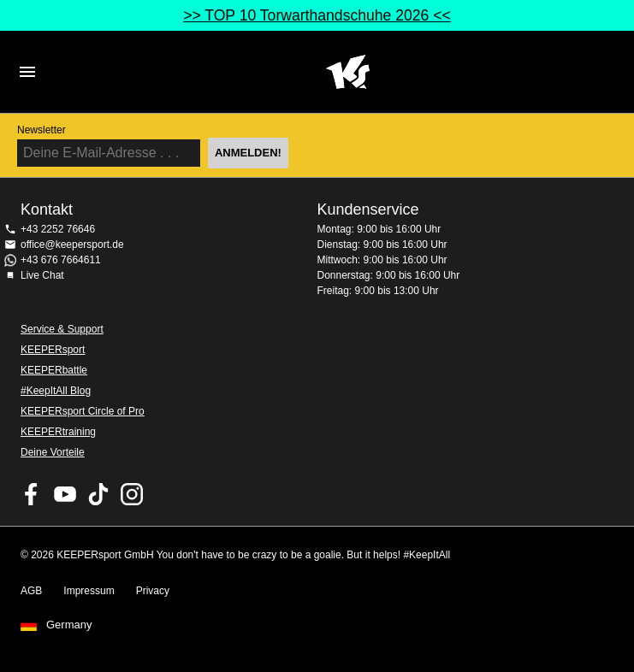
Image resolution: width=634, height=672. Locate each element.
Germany (69, 625)
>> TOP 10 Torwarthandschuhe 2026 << (317, 15)
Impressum (89, 591)
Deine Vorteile (53, 452)
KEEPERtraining (58, 432)
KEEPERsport (53, 350)
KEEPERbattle (54, 370)
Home (348, 72)
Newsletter (41, 130)
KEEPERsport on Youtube (65, 494)
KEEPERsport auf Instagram (132, 494)
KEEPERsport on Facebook (32, 494)
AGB (31, 591)
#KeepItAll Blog (56, 391)
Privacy (153, 591)
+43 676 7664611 (61, 260)
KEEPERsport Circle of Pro (83, 411)
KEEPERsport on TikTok (98, 494)
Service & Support (62, 329)
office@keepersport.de (72, 245)
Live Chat (42, 275)
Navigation (27, 72)
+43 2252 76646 (58, 229)
